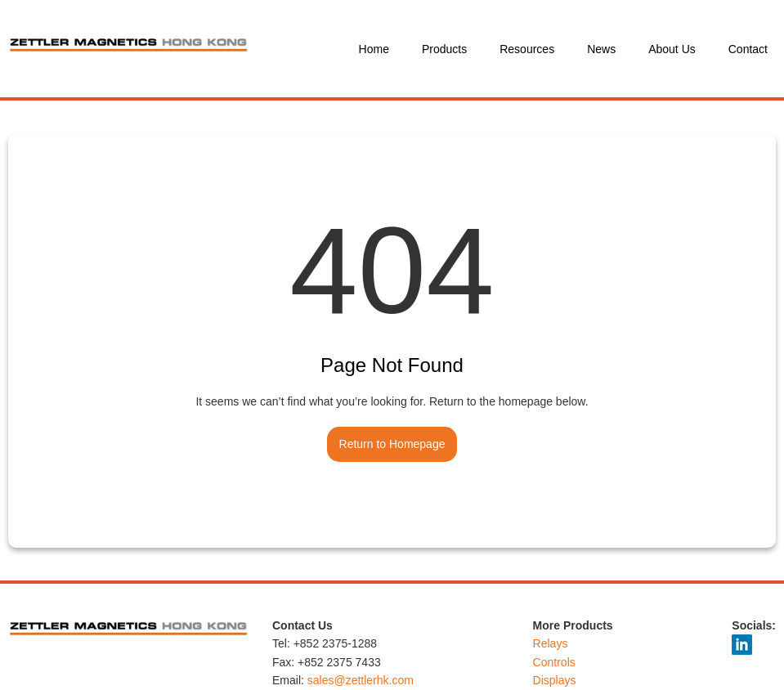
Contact (748, 49)
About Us (672, 49)
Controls (554, 662)
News (601, 49)
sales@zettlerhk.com (361, 680)
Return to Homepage (392, 444)
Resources (527, 49)
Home (374, 49)
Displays (555, 680)
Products (444, 49)
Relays (551, 643)
